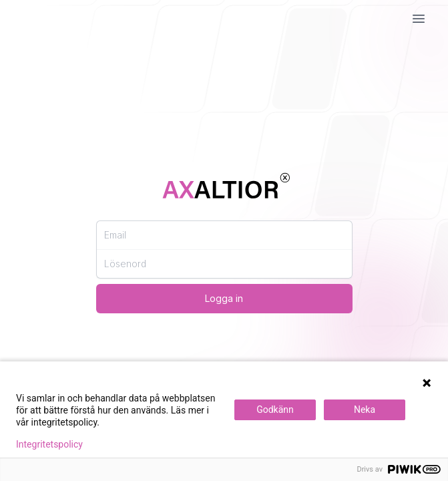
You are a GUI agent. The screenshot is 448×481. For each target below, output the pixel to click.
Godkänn (275, 410)
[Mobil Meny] (419, 19)
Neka (365, 410)
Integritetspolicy (49, 444)
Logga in (224, 298)
